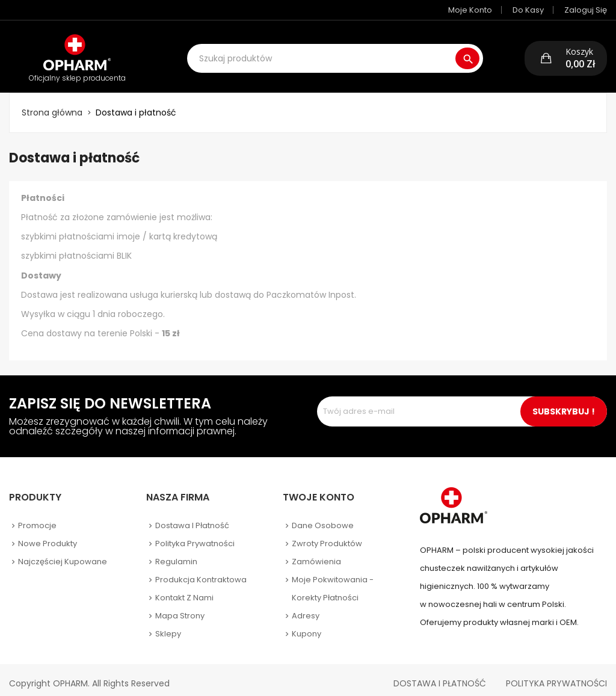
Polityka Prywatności (556, 675)
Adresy (306, 607)
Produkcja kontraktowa (201, 571)
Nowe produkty (48, 535)
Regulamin (176, 553)
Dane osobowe (323, 517)
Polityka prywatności (195, 535)
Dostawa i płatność (192, 517)
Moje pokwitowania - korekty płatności (333, 580)
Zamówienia (316, 553)
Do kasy (528, 10)
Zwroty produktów (327, 535)
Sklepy (168, 625)
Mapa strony (180, 607)
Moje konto (470, 10)
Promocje (37, 517)
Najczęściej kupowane (63, 553)
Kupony (306, 625)
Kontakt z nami (184, 589)
